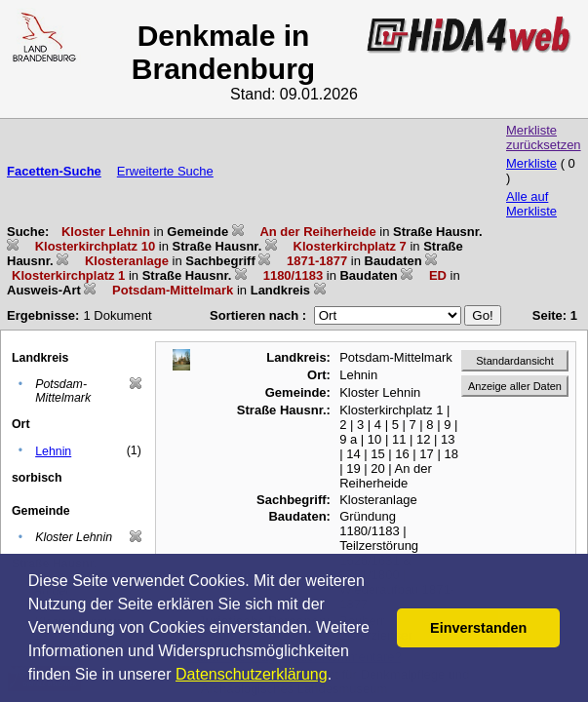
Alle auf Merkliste (531, 204)
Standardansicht (515, 361)
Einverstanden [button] (478, 628)
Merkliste (531, 163)
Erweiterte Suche (165, 171)
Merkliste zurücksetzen (544, 137)
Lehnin (53, 451)
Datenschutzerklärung (252, 674)
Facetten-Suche (54, 171)
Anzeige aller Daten (515, 386)
